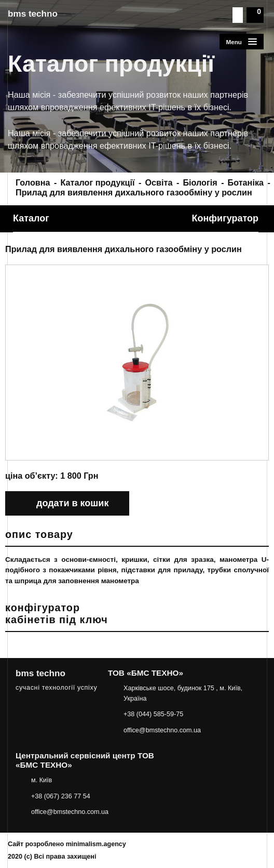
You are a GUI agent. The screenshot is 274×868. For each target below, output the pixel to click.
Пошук (238, 15)
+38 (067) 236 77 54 (61, 796)
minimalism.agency (96, 844)
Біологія (200, 182)
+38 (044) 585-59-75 (153, 714)
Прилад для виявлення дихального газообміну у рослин (134, 192)
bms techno (33, 14)
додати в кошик (72, 503)
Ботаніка (246, 182)
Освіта (159, 182)
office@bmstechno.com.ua (162, 730)
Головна (33, 182)
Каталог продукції (97, 182)
